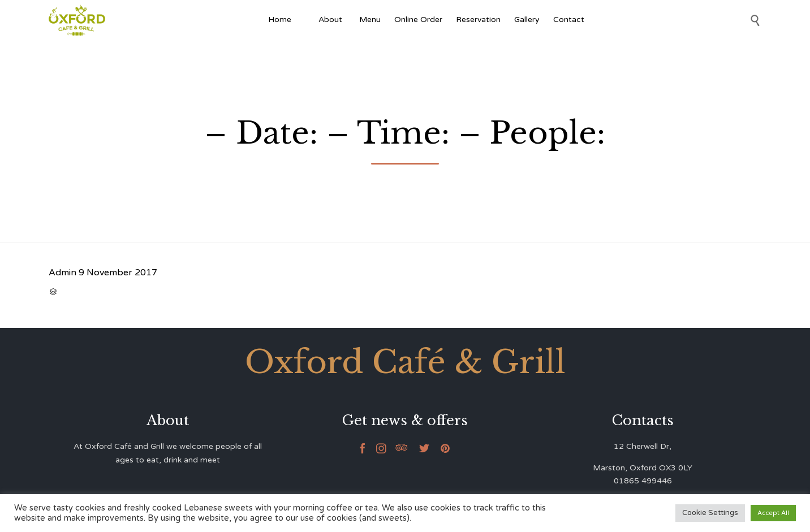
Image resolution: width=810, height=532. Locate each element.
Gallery (527, 20)
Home (280, 20)
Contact (569, 20)
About (332, 20)
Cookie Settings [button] (710, 513)
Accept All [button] (773, 513)
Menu (370, 20)
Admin (63, 273)
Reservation (478, 20)
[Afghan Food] (305, 20)
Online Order (418, 20)
